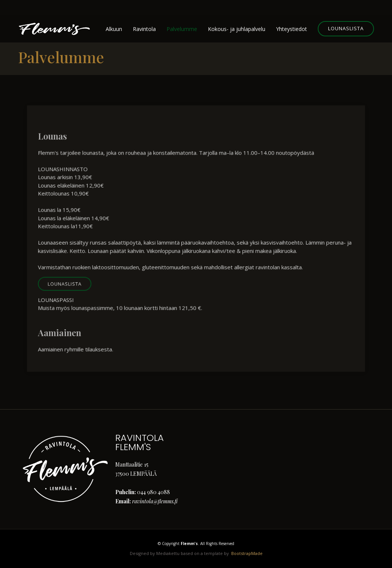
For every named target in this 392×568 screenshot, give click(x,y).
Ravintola (144, 29)
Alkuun (114, 29)
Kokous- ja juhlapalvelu (237, 29)
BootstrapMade (247, 553)
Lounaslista (346, 28)
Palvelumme (182, 29)
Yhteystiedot (292, 29)
